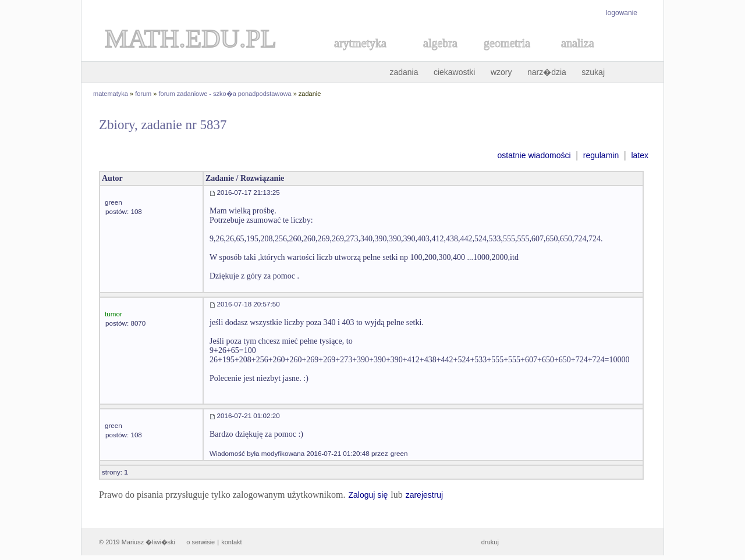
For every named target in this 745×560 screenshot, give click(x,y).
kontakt (231, 542)
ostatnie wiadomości (534, 155)
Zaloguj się (368, 495)
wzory (501, 72)
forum (143, 94)
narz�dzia (547, 72)
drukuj (490, 542)
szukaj (593, 72)
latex (640, 155)
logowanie (622, 13)
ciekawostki (455, 72)
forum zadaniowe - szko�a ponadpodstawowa (225, 94)
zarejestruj (425, 495)
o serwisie (201, 542)
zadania (404, 72)
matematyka (111, 94)
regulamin (601, 155)
